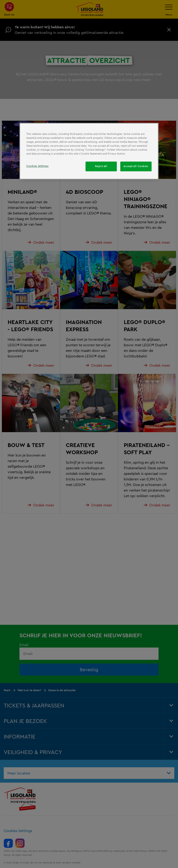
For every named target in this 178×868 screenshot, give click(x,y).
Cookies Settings (37, 166)
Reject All (101, 166)
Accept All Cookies (136, 166)
